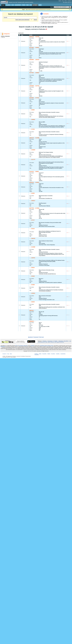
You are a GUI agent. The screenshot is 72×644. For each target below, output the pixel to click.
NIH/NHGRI (3, 347)
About (66, 1)
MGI (16, 346)
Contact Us (70, 1)
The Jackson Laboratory (23, 346)
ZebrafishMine (63, 354)
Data (28, 5)
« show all (3, 37)
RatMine (49, 354)
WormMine (53, 354)
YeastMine (58, 354)
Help (63, 1)
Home (3, 5)
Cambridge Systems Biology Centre (47, 346)
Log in (60, 1)
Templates (8, 5)
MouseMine (44, 354)
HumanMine (37, 355)
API (31, 5)
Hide (70, 10)
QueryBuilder (18, 5)
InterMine (33, 346)
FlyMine (40, 354)
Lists (13, 5)
